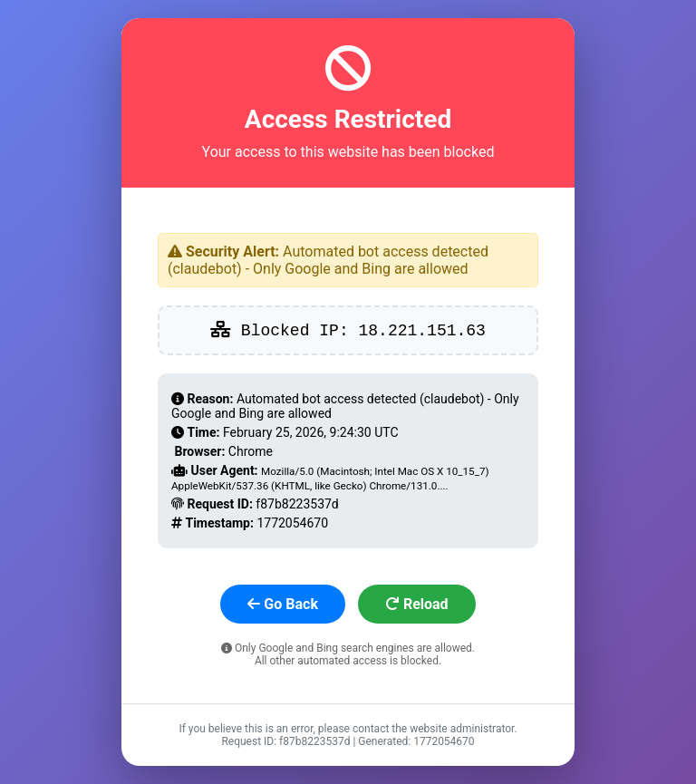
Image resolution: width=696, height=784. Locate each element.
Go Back (283, 604)
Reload (417, 604)
